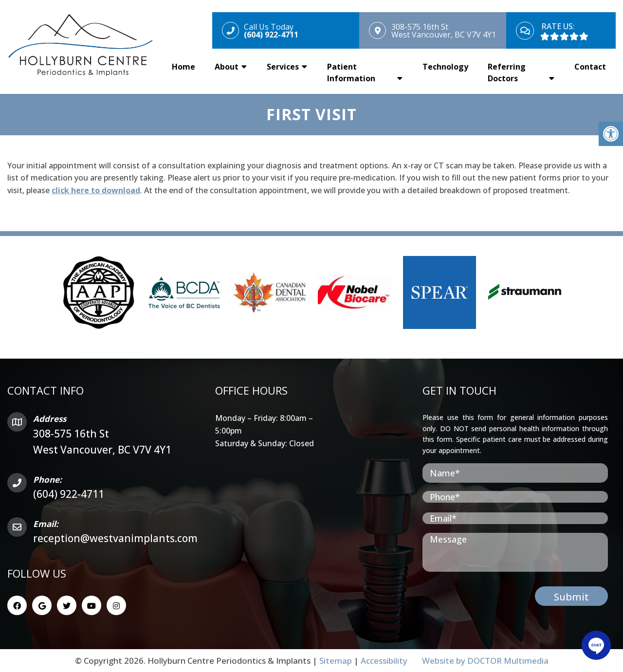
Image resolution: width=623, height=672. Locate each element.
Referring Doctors (507, 73)
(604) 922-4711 (69, 494)
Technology (445, 67)
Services (283, 67)
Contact (590, 67)
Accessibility (384, 661)
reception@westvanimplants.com (115, 538)
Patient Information (351, 73)
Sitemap (336, 661)
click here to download (96, 190)
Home (183, 67)
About (227, 67)
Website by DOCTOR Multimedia (485, 661)
